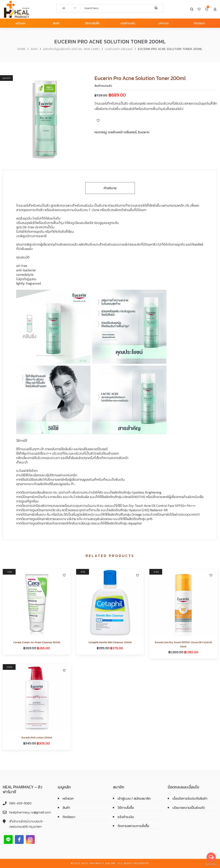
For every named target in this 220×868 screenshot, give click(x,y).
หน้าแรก (68, 798)
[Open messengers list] (211, 857)
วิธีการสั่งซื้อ (126, 808)
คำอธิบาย (110, 188)
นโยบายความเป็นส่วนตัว (189, 808)
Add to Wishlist (98, 121)
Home (22, 49)
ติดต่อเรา (69, 817)
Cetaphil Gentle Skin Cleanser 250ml (110, 642)
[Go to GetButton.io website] (211, 864)
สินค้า (34, 49)
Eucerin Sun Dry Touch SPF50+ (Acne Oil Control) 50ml (183, 644)
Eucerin (144, 132)
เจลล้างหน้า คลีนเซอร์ (119, 49)
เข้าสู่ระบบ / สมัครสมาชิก (134, 798)
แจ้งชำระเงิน (126, 817)
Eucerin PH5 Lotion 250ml (37, 738)
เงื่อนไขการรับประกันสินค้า (190, 798)
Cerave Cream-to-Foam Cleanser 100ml (37, 642)
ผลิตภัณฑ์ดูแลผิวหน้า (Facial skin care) (71, 49)
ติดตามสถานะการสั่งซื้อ (133, 826)
